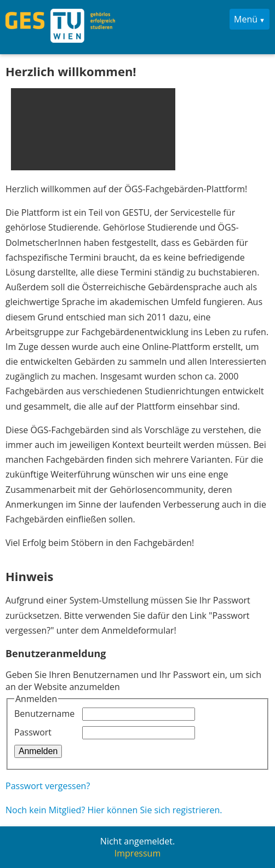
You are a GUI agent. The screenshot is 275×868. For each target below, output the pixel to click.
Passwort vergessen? (48, 786)
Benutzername (44, 714)
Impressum (137, 853)
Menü (246, 19)
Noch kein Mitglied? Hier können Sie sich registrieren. (114, 810)
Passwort (33, 732)
